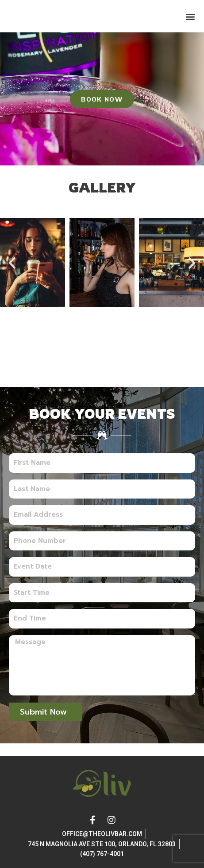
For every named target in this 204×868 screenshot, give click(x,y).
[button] (190, 22)
